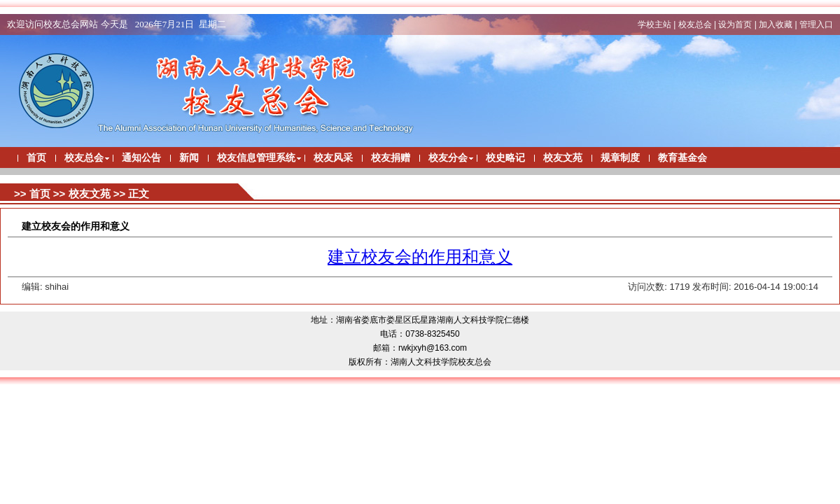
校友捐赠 (391, 158)
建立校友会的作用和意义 (420, 257)
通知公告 (141, 158)
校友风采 (333, 158)
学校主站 (654, 24)
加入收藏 (776, 24)
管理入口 (816, 24)
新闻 (189, 158)
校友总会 (695, 24)
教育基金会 (682, 158)
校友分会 (448, 158)
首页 (36, 158)
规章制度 (620, 158)
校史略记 (505, 158)
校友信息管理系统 (256, 158)
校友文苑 (563, 158)
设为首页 (735, 24)
